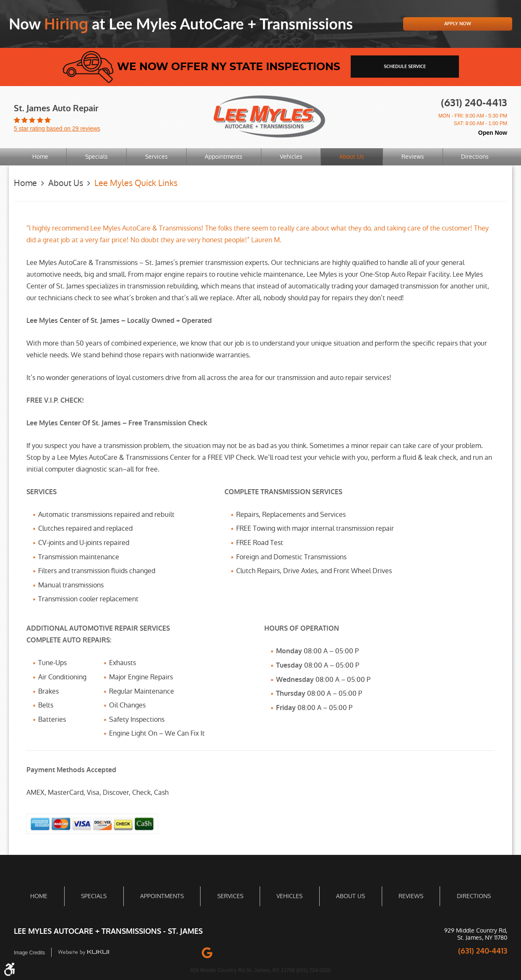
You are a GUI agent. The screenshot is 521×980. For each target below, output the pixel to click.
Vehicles (291, 157)
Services (156, 157)
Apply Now (458, 24)
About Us (352, 157)
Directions (475, 157)
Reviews (413, 157)
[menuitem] (40, 157)
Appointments (224, 157)
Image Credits (30, 952)
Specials (96, 157)
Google (207, 952)
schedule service (405, 67)
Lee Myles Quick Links (136, 183)
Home (40, 157)
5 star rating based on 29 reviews (57, 128)
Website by (84, 952)
